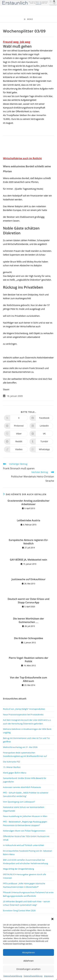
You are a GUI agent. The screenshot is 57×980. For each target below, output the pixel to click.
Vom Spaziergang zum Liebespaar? (19, 802)
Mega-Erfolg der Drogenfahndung (18, 869)
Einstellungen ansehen (29, 969)
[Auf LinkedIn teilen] (41, 426)
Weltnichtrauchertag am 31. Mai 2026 (20, 747)
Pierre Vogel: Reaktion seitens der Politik (29, 660)
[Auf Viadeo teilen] (16, 449)
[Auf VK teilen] (41, 434)
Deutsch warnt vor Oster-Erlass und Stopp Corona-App (28, 601)
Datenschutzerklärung (13, 976)
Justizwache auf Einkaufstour (28, 579)
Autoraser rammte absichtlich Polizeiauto (22, 787)
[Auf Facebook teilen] (41, 418)
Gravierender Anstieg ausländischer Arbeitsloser (29, 502)
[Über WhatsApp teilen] (41, 449)
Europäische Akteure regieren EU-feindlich (29, 542)
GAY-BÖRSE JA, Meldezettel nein (28, 560)
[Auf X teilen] (16, 418)
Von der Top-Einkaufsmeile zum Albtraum (29, 679)
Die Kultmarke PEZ (12, 762)
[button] (52, 919)
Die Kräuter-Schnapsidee (28, 638)
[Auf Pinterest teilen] (16, 426)
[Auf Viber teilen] (16, 434)
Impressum (49, 976)
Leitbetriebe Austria (29, 520)
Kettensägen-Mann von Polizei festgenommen (24, 831)
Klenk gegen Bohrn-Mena (15, 773)
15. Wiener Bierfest (12, 767)
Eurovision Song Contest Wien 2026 (19, 910)
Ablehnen (28, 961)
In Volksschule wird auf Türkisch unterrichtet (23, 845)
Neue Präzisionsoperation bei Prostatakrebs (23, 715)
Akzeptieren (28, 952)
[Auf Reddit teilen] (16, 441)
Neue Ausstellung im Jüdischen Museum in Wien (25, 816)
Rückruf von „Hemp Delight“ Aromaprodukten (24, 709)
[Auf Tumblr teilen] (41, 441)
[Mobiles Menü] (29, 19)
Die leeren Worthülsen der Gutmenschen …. (28, 620)
